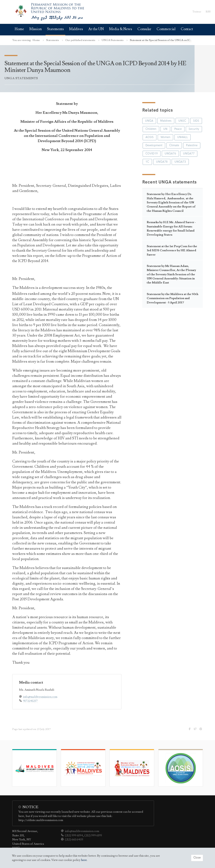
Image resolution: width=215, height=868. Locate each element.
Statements (55, 29)
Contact (187, 29)
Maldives (76, 29)
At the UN (96, 29)
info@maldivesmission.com (40, 697)
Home (19, 29)
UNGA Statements (113, 40)
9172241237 (30, 701)
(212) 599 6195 (93, 835)
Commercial (166, 29)
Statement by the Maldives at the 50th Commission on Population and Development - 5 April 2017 (173, 298)
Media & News (121, 29)
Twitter (197, 12)
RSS (208, 12)
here (84, 860)
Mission (36, 29)
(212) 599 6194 (74, 835)
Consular (144, 29)
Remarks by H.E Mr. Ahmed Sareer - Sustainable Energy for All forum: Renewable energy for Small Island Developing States (171, 228)
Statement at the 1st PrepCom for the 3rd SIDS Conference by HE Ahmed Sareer (172, 250)
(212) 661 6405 (74, 840)
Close (197, 858)
